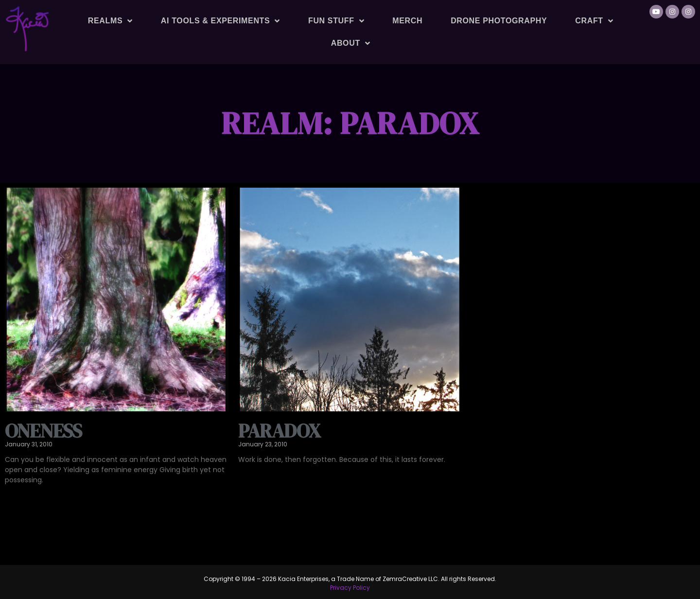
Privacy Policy (350, 588)
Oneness (43, 431)
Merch (407, 21)
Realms (110, 21)
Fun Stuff (336, 21)
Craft (594, 21)
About (351, 43)
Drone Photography (499, 21)
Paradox (279, 431)
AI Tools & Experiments (220, 21)
